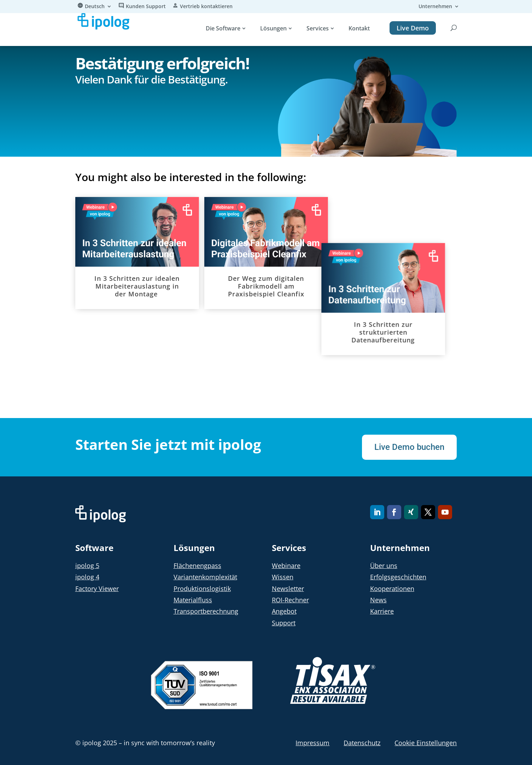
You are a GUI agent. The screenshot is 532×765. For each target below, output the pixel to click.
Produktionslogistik (202, 589)
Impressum (312, 743)
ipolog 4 (87, 577)
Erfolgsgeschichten (398, 577)
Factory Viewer (97, 589)
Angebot (284, 611)
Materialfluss (193, 600)
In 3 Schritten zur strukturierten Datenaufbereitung (397, 286)
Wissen (283, 577)
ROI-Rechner (290, 600)
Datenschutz (362, 743)
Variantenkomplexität (205, 577)
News (378, 600)
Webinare (286, 566)
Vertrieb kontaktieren (206, 7)
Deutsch (95, 7)
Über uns (384, 566)
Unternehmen (435, 7)
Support (284, 623)
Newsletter (288, 589)
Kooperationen (392, 589)
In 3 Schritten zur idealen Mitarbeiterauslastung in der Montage (137, 286)
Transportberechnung (206, 611)
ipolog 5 (87, 566)
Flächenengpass (197, 566)
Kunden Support (146, 7)
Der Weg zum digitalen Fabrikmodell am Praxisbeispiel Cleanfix (266, 286)
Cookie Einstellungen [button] (426, 743)
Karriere (382, 611)
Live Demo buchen (409, 447)
